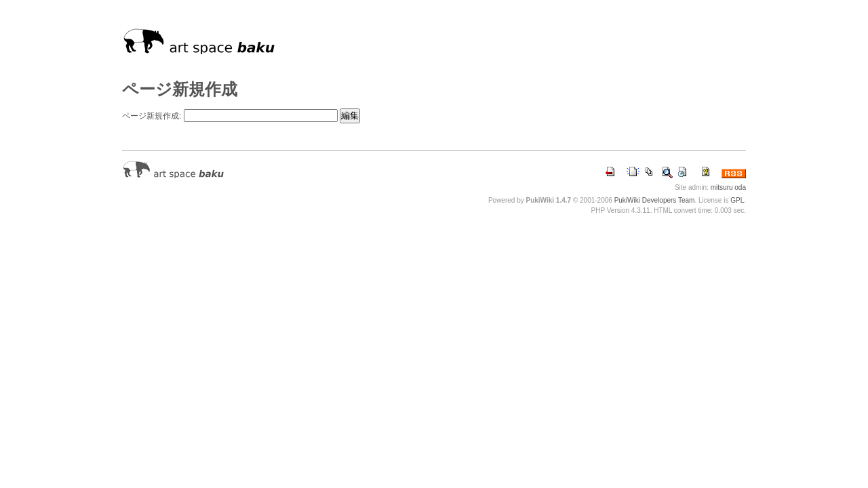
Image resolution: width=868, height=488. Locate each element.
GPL (737, 200)
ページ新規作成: (152, 116)
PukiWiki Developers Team (655, 200)
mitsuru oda (728, 187)
